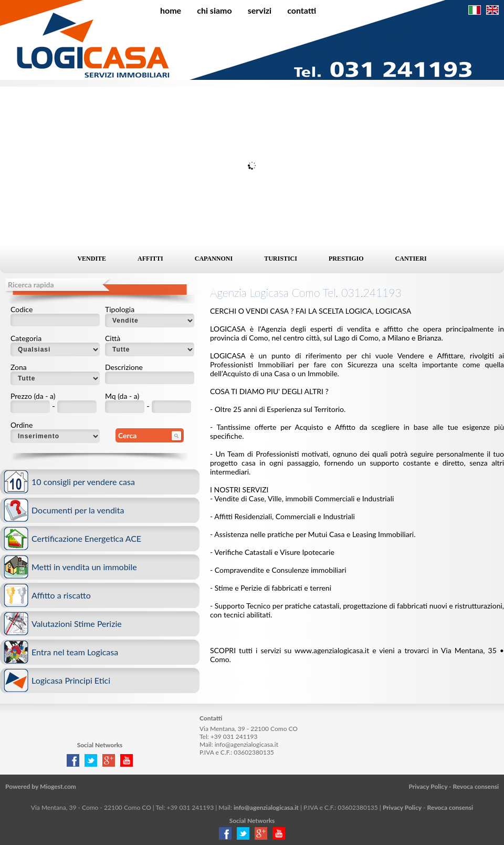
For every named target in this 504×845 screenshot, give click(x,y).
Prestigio (346, 259)
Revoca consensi (476, 786)
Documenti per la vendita (78, 510)
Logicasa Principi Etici (71, 680)
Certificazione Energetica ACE (86, 538)
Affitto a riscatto (61, 595)
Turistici (281, 259)
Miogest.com (58, 786)
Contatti (302, 10)
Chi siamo (214, 10)
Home (171, 10)
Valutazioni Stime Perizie (77, 624)
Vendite (92, 259)
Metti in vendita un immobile (84, 567)
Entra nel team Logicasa (75, 652)
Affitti (150, 259)
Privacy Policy (428, 786)
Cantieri (411, 259)
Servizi (260, 10)
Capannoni (214, 259)
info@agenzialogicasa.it (246, 744)
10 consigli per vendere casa (83, 482)
